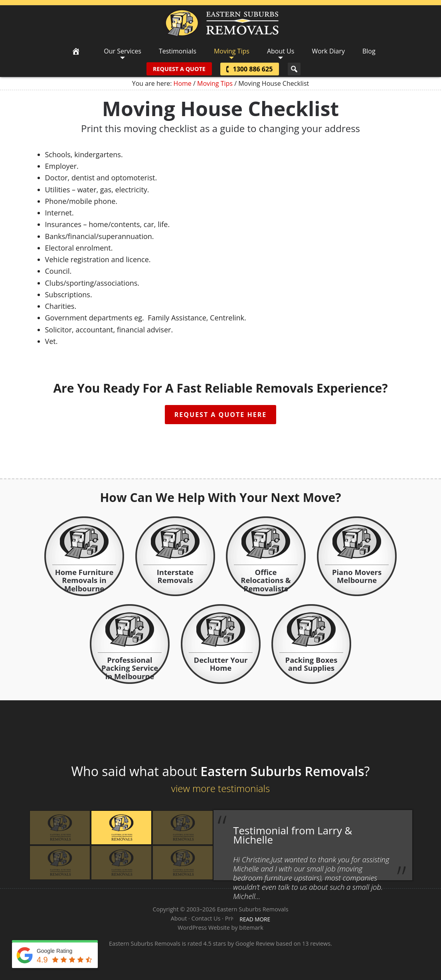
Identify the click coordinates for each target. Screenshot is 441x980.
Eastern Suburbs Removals (220, 23)
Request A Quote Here (220, 415)
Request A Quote (179, 69)
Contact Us (206, 918)
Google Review (255, 943)
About (179, 918)
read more (255, 919)
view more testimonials (220, 788)
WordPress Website (204, 928)
